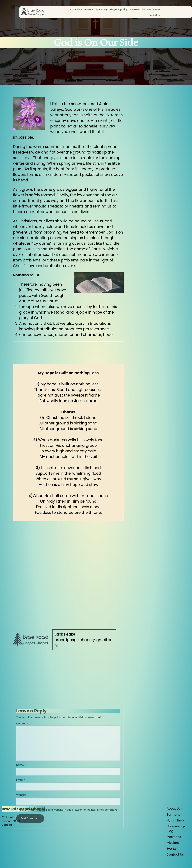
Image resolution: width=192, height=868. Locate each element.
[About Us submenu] (81, 9)
